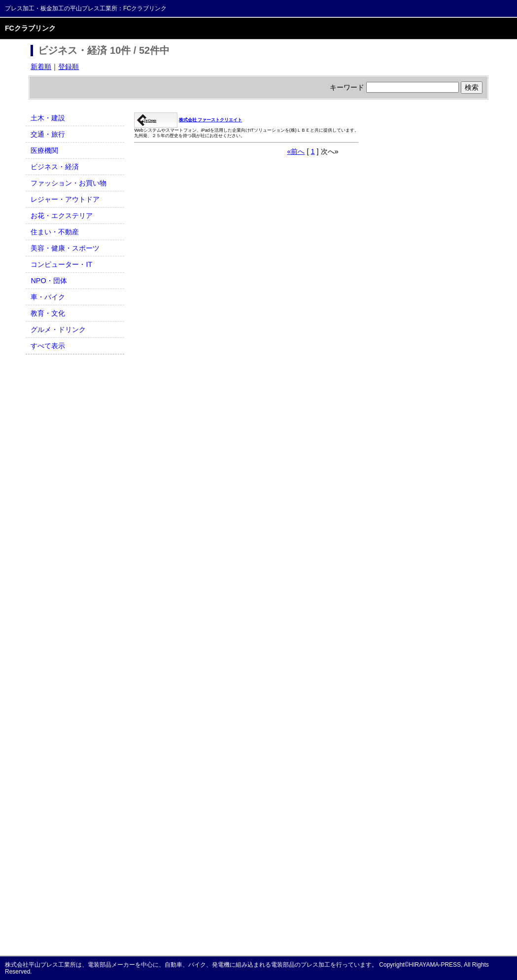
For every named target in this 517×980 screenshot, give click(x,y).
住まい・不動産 (55, 232)
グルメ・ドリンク (58, 329)
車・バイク (48, 297)
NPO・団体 (49, 281)
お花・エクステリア (62, 216)
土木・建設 (48, 118)
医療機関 (44, 150)
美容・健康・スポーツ (65, 248)
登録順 (69, 67)
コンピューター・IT (61, 264)
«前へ (296, 151)
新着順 (41, 67)
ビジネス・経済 (55, 167)
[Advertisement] (75, 508)
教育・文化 (48, 313)
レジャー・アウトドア (65, 199)
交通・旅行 (48, 134)
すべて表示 (48, 346)
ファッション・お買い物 (69, 183)
